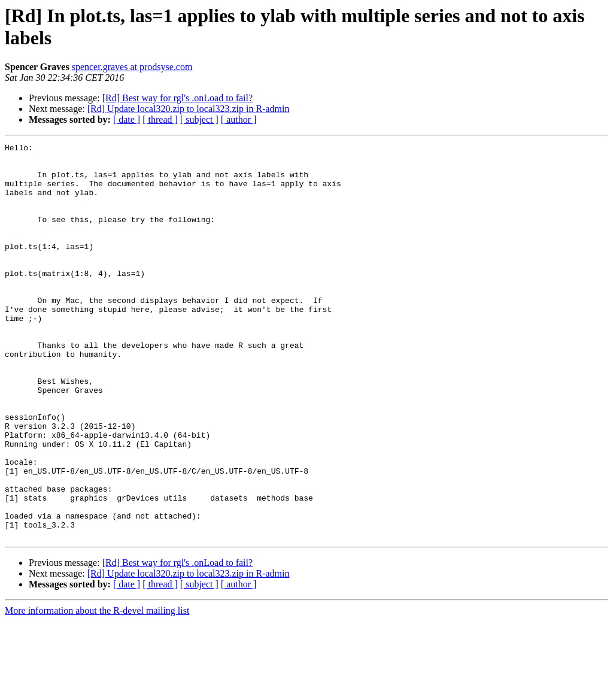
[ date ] (127, 119)
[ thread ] (160, 119)
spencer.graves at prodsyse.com (132, 67)
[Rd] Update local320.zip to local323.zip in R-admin (189, 109)
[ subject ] (199, 119)
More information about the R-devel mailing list (97, 690)
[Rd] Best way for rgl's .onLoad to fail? (177, 98)
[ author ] (239, 119)
